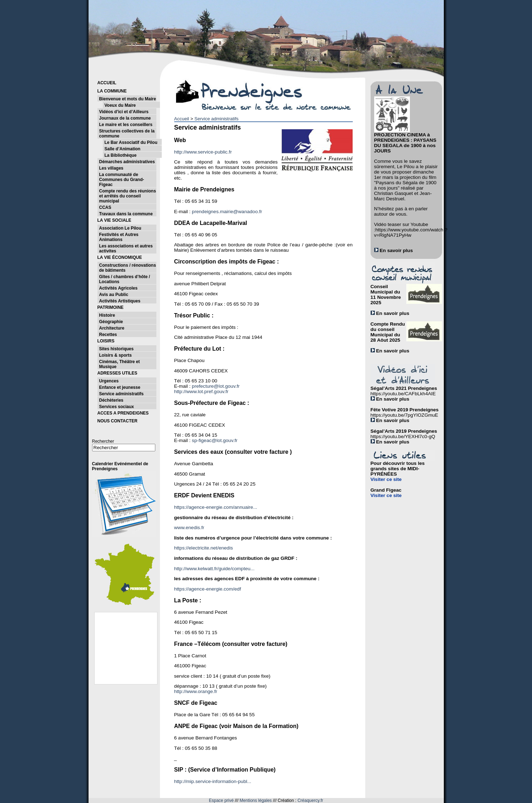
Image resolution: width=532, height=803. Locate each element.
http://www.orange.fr (196, 691)
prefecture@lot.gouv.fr (216, 386)
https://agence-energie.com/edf (208, 589)
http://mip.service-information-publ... (213, 781)
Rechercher (103, 441)
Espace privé (221, 801)
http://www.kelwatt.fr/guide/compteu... (214, 569)
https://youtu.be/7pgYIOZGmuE (405, 415)
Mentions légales (256, 801)
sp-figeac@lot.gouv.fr (215, 440)
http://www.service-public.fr (203, 152)
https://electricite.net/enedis (204, 548)
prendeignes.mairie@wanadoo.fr (227, 212)
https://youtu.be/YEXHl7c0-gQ (403, 436)
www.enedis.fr (189, 528)
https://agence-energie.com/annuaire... (216, 507)
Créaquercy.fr (310, 801)
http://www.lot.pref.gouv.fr (201, 392)
